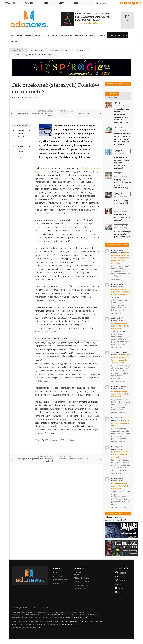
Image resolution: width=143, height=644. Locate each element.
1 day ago (116, 279)
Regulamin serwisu (82, 578)
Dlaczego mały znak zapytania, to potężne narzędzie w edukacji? (122, 163)
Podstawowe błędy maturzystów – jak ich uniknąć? (123, 234)
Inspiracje (101, 37)
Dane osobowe (80, 589)
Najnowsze (112, 94)
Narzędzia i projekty (85, 37)
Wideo (46, 3)
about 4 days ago (118, 413)
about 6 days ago (118, 473)
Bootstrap (15, 625)
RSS (141, 3)
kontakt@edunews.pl (80, 617)
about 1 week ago (119, 507)
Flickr (137, 3)
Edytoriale (16, 42)
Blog (76, 3)
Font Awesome (17, 628)
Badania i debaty (25, 37)
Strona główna (12, 35)
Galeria (61, 3)
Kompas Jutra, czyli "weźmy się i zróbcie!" (123, 217)
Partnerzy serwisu (82, 582)
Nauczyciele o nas (61, 580)
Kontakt (57, 583)
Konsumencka (80, 50)
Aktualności (10, 3)
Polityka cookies (81, 585)
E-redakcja (58, 576)
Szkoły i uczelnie (42, 37)
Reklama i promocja (78, 574)
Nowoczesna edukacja (63, 37)
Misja (56, 573)
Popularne (112, 98)
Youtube (126, 3)
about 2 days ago (118, 313)
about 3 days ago (118, 381)
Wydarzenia (29, 3)
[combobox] (107, 3)
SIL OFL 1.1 (41, 628)
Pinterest (134, 3)
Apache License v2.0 (69, 625)
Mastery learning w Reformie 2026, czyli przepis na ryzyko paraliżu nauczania (122, 139)
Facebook (122, 3)
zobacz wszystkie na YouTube (90, 23)
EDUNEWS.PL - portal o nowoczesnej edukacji (70, 621)
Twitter (130, 3)
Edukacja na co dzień (118, 37)
